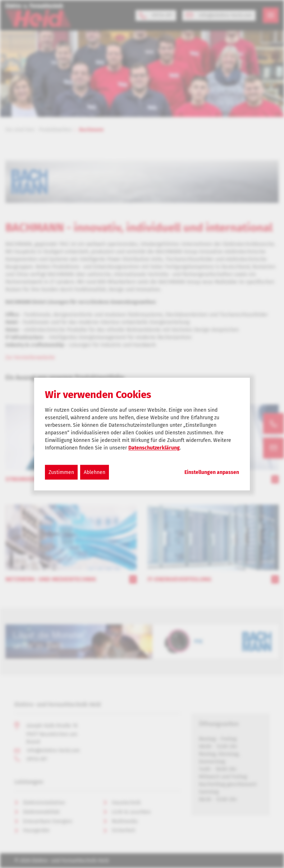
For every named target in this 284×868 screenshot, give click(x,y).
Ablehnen (95, 472)
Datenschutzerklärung (154, 447)
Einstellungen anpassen (212, 472)
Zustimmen (61, 472)
